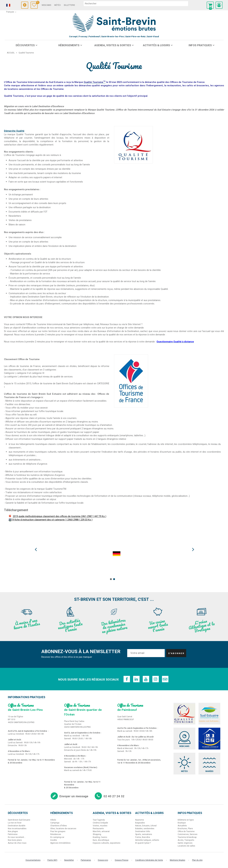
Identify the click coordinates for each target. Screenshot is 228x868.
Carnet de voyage (37, 3)
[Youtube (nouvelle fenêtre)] (146, 679)
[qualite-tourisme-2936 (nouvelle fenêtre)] (133, 145)
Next (190, 550)
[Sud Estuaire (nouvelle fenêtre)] (209, 714)
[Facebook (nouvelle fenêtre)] (127, 679)
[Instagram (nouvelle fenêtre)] (156, 679)
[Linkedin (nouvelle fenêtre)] (136, 679)
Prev (38, 550)
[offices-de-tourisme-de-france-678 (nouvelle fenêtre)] (131, 381)
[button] (210, 5)
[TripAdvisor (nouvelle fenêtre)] (165, 679)
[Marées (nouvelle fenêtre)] (209, 764)
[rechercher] (136, 4)
